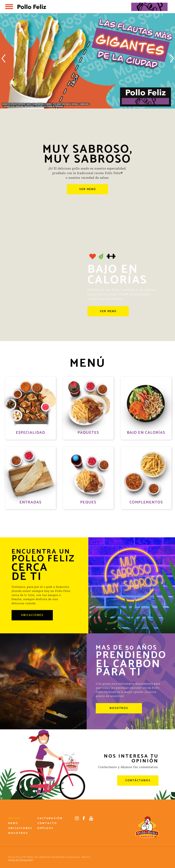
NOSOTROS (119, 717)
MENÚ (13, 823)
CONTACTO (47, 823)
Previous (3, 58)
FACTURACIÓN (50, 818)
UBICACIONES (32, 624)
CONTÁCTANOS (138, 789)
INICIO (14, 818)
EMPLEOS (46, 828)
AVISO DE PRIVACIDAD (21, 860)
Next (172, 58)
